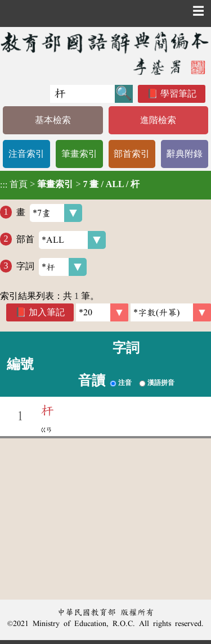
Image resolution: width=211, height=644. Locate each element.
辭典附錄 (185, 154)
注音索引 (26, 154)
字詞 (51, 267)
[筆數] (102, 312)
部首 (61, 240)
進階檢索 (158, 120)
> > (70, 184)
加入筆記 (47, 312)
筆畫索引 (79, 154)
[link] (171, 312)
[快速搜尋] (82, 94)
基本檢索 (53, 120)
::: (4, 185)
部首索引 (132, 154)
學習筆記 (178, 94)
